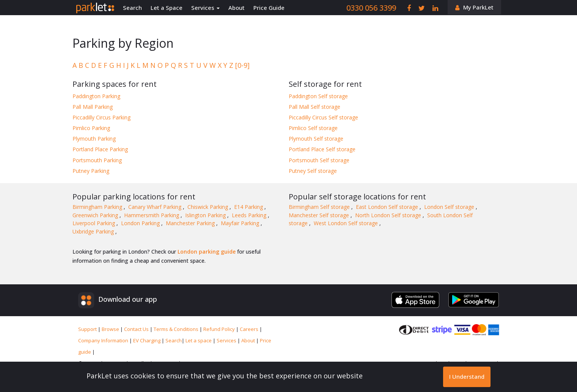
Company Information (104, 340)
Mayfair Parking (241, 223)
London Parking (141, 223)
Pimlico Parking (91, 128)
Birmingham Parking (98, 207)
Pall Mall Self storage (314, 107)
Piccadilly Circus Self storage (323, 117)
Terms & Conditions (177, 329)
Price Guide (269, 8)
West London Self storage (347, 223)
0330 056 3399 (371, 8)
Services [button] (205, 8)
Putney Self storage (313, 171)
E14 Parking (249, 207)
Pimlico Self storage (313, 128)
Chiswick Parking (208, 207)
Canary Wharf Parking (156, 207)
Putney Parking (91, 171)
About (237, 8)
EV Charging (147, 340)
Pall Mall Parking (93, 107)
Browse (111, 329)
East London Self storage (388, 207)
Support (88, 329)
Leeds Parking (250, 215)
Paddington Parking (96, 96)
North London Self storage (389, 215)
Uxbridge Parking (94, 231)
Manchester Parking (191, 223)
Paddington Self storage (318, 96)
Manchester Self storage (320, 215)
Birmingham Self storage (320, 207)
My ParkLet (478, 7)
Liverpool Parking (94, 223)
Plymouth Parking (94, 139)
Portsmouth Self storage (319, 160)
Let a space (199, 340)
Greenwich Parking (96, 215)
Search (132, 8)
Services (227, 340)
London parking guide (207, 252)
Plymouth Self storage (316, 139)
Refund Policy (220, 329)
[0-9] (242, 65)
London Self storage (450, 207)
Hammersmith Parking (152, 215)
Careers (250, 329)
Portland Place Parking (100, 149)
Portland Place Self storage (322, 149)
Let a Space (167, 8)
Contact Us (137, 329)
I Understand (467, 376)
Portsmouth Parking (97, 160)
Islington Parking (206, 215)
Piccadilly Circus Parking (101, 117)
